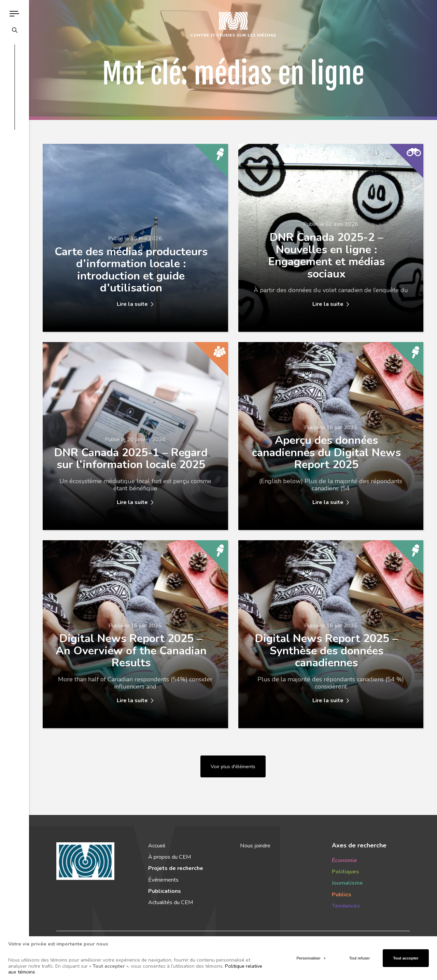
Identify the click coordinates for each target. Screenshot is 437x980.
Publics (342, 895)
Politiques (346, 872)
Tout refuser (360, 954)
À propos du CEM (170, 857)
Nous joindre (255, 846)
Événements (163, 880)
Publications (165, 891)
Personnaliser (311, 954)
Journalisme (347, 883)
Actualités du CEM (171, 902)
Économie (344, 860)
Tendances (346, 906)
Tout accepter (406, 954)
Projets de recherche (176, 868)
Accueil (157, 846)
